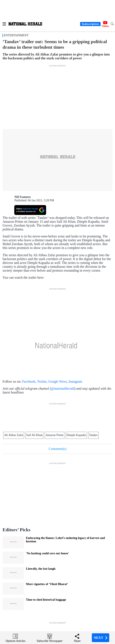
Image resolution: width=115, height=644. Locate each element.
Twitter (42, 381)
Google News (58, 381)
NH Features (23, 197)
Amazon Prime (54, 435)
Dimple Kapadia (76, 435)
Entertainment (16, 35)
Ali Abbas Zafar (14, 435)
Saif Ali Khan (34, 435)
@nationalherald (63, 389)
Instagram (75, 381)
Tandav (93, 435)
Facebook (29, 381)
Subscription (90, 24)
